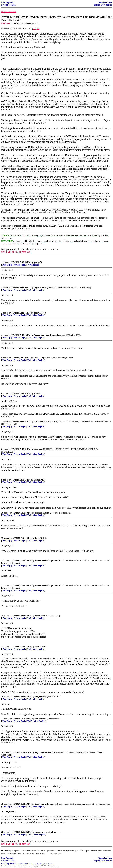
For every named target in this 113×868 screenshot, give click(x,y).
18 (2, 752)
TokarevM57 (39, 480)
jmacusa (38, 513)
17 (2, 719)
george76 (38, 262)
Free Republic (8, 2)
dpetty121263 (40, 313)
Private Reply (20, 265)
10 (2, 513)
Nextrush (38, 449)
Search (13, 5)
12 (2, 561)
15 (2, 647)
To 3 (29, 427)
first (3, 252)
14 (2, 616)
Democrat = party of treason (47, 832)
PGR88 (37, 394)
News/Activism (105, 2)
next (24, 252)
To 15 (30, 721)
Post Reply (7, 265)
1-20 (8, 252)
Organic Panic (40, 288)
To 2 (29, 515)
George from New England (46, 335)
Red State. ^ (7, 23)
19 (2, 804)
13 (2, 586)
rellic (37, 647)
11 (2, 538)
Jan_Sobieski (41, 697)
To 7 (29, 541)
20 (2, 832)
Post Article (106, 5)
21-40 (14, 252)
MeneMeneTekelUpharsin (46, 561)
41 (20, 252)
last (28, 252)
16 (2, 697)
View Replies (33, 265)
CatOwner (38, 422)
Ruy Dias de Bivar (43, 752)
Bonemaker (40, 616)
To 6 (29, 482)
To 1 (29, 290)
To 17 (30, 834)
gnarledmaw (40, 804)
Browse (5, 5)
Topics (97, 5)
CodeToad (38, 358)
